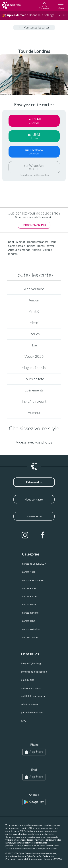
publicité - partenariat (33, 696)
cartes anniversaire (33, 580)
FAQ (24, 721)
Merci (34, 323)
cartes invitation (31, 629)
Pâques (34, 334)
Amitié (34, 311)
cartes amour (29, 588)
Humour (34, 413)
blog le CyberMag (31, 663)
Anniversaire (34, 289)
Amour (34, 300)
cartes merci (29, 604)
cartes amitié (29, 596)
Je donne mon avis (34, 225)
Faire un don (34, 482)
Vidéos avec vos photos (34, 442)
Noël (34, 345)
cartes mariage (30, 613)
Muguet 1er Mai (34, 368)
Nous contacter (34, 499)
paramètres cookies (32, 712)
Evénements (34, 390)
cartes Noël (29, 572)
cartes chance (30, 637)
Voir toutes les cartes (34, 27)
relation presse (29, 704)
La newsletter (34, 516)
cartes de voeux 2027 (34, 564)
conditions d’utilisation (34, 672)
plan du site (27, 680)
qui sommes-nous (31, 688)
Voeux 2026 (34, 356)
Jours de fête (34, 379)
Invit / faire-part (34, 401)
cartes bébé (29, 621)
